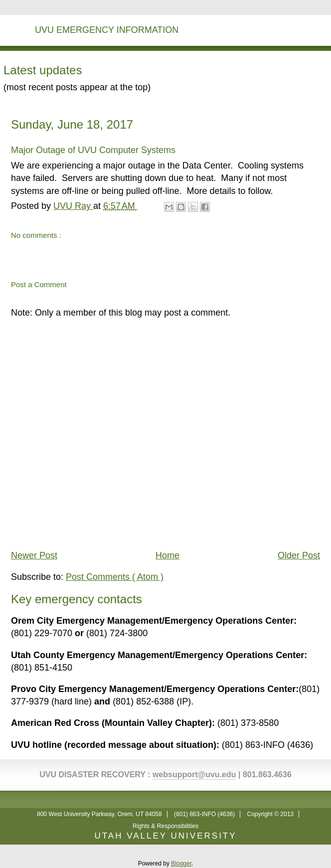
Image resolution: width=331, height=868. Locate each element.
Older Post (299, 555)
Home (167, 555)
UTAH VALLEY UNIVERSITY (165, 836)
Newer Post (34, 555)
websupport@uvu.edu (194, 775)
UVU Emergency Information (107, 30)
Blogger (181, 864)
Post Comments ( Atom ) (115, 577)
